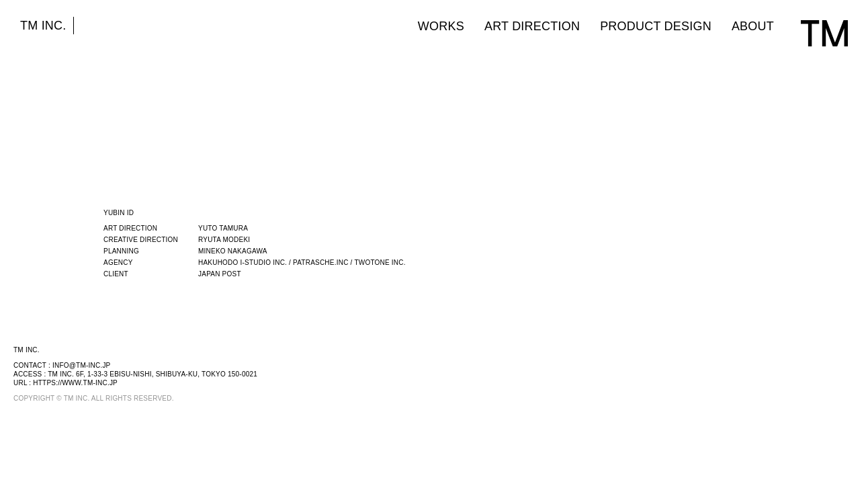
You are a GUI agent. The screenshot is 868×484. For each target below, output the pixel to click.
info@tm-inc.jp (82, 365)
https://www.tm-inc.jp (75, 383)
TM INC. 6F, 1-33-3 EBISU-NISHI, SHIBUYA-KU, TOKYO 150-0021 (153, 374)
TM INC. (43, 26)
